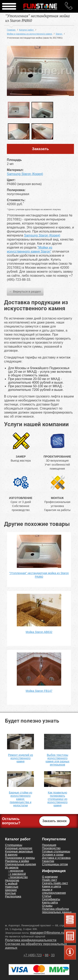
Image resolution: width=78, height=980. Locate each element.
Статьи (47, 896)
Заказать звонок (55, 821)
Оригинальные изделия (21, 864)
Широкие (11, 890)
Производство (51, 848)
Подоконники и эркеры (20, 858)
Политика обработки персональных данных (57, 910)
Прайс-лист (50, 880)
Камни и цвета (51, 886)
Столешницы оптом (55, 864)
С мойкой (11, 884)
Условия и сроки (53, 855)
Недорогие (12, 880)
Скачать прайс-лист (55, 883)
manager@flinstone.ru (47, 933)
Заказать (40, 149)
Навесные (12, 887)
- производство (18, 877)
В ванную (11, 855)
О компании (50, 877)
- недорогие (16, 871)
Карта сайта (50, 902)
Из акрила (12, 867)
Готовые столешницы (56, 851)
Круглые (11, 893)
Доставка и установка (56, 858)
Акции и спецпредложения (54, 891)
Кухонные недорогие (19, 848)
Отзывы (47, 906)
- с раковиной (17, 874)
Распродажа (13, 896)
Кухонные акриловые (19, 851)
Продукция (49, 845)
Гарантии (48, 861)
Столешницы (14, 845)
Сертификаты (51, 899)
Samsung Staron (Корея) (25, 174)
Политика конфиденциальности (31, 940)
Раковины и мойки (17, 861)
